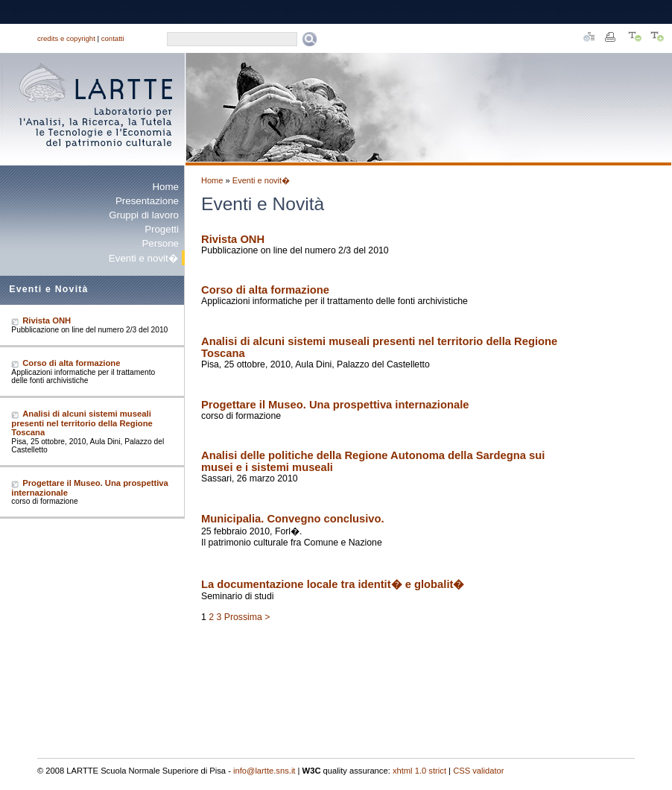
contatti (113, 38)
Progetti (162, 229)
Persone (160, 243)
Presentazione (147, 201)
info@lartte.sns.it (264, 771)
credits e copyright (66, 38)
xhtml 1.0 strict (419, 771)
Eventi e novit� (261, 180)
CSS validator (478, 771)
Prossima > (247, 617)
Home (166, 187)
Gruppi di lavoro (144, 215)
